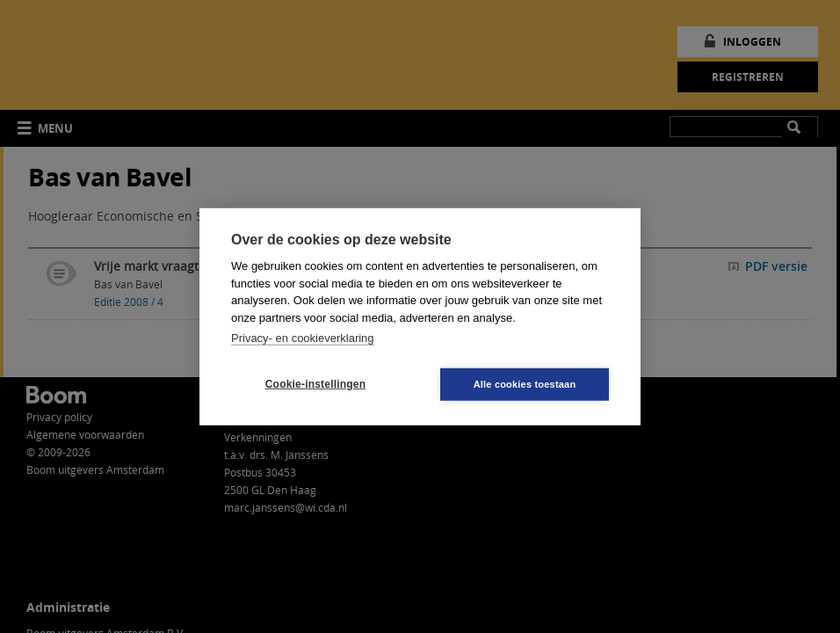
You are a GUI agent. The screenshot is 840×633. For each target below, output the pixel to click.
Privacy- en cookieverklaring (303, 338)
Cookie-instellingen (315, 384)
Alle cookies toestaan (525, 383)
